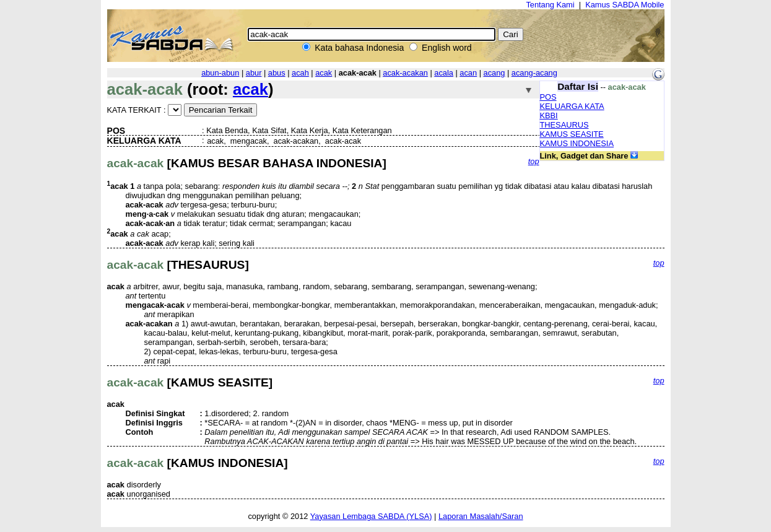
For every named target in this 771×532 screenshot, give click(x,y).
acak (324, 73)
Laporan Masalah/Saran (481, 516)
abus (277, 73)
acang (494, 73)
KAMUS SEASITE (572, 134)
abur (254, 73)
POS (548, 97)
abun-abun (220, 73)
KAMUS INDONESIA (577, 143)
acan (468, 73)
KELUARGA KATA (572, 106)
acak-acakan (405, 73)
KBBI (549, 116)
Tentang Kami (550, 5)
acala (444, 73)
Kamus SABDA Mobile (625, 5)
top (534, 161)
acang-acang (534, 73)
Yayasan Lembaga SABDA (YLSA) (371, 516)
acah (300, 73)
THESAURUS (564, 125)
